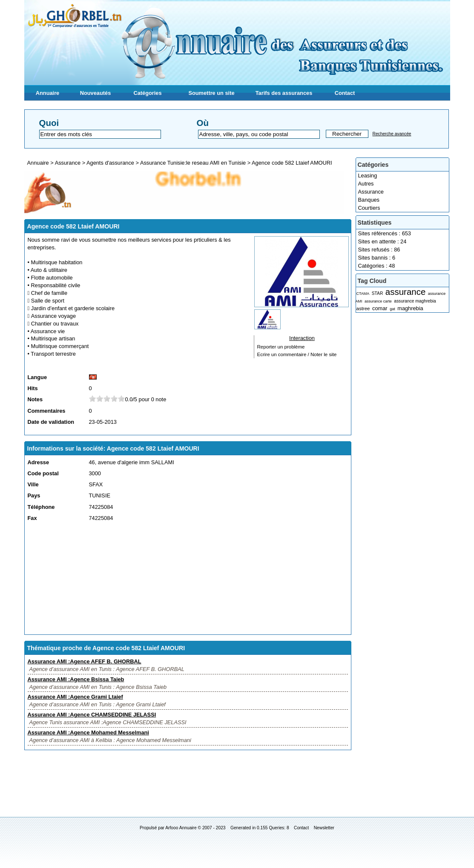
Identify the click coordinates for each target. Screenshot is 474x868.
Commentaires (47, 411)
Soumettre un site (211, 93)
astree (363, 308)
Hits (33, 388)
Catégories (147, 93)
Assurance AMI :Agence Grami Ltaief (75, 697)
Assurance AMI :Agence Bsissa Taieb (76, 679)
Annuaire (47, 93)
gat (392, 309)
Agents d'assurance (110, 163)
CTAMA (363, 294)
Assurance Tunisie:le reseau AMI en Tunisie (193, 163)
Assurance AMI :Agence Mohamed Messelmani (88, 732)
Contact (345, 93)
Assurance (371, 192)
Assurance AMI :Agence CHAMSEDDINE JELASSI (92, 715)
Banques (369, 200)
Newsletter (324, 828)
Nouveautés (96, 93)
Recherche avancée (392, 134)
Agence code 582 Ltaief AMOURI (292, 163)
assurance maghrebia (415, 301)
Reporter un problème (281, 347)
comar (380, 308)
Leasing (368, 176)
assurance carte (378, 301)
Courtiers (369, 208)
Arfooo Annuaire (181, 828)
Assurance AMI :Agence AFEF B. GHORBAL (85, 661)
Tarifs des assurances (284, 93)
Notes (35, 399)
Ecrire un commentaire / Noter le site (297, 354)
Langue (37, 377)
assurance (405, 292)
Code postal (43, 473)
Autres (366, 184)
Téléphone (41, 507)
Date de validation (51, 422)
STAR (378, 293)
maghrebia (410, 308)
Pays (34, 495)
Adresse (39, 462)
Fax (32, 518)
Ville (33, 484)
